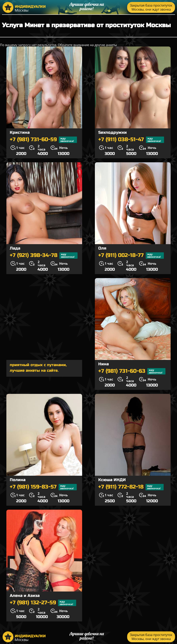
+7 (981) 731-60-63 (132, 371)
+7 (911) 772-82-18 (131, 487)
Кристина (20, 132)
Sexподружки (113, 132)
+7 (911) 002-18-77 (131, 256)
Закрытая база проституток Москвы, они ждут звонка (151, 7)
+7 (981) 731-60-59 (43, 140)
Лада (15, 248)
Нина (104, 364)
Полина (18, 480)
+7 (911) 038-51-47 (131, 140)
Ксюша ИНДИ (112, 480)
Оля (102, 248)
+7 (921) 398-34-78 (44, 256)
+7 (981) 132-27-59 (43, 603)
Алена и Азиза (25, 596)
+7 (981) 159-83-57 (43, 487)
